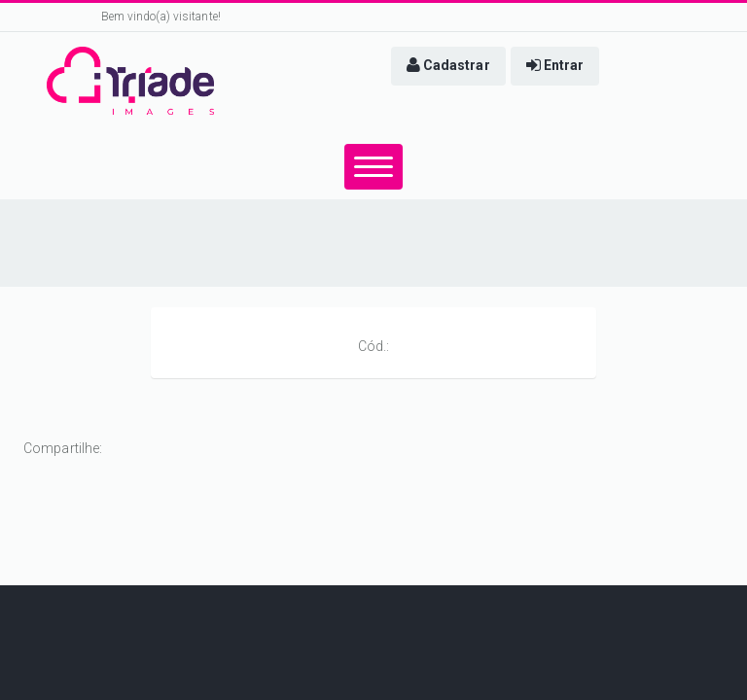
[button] (448, 66)
